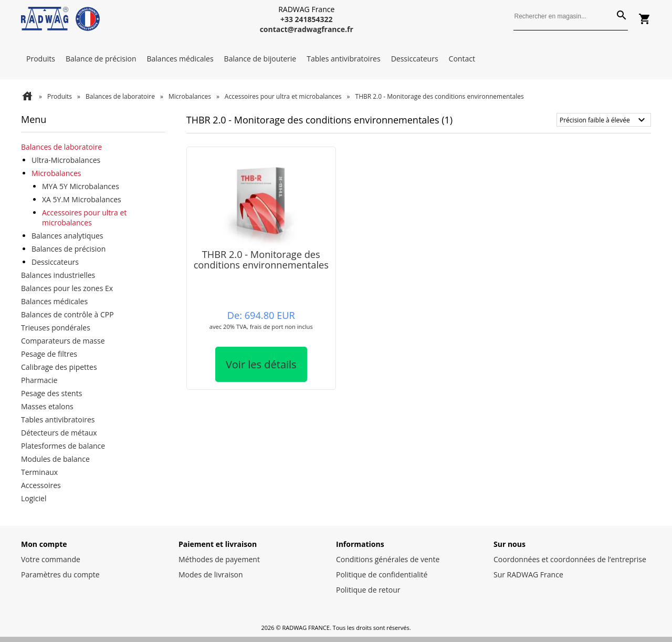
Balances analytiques (67, 236)
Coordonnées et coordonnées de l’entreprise (570, 559)
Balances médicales (180, 59)
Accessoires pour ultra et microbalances (283, 96)
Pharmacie (39, 380)
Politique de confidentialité (382, 574)
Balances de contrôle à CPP (67, 314)
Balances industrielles (58, 275)
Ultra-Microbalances (66, 160)
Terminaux (39, 472)
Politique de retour (368, 590)
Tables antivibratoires (343, 59)
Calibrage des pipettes (59, 367)
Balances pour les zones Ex (67, 288)
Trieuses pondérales (56, 328)
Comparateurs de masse (63, 341)
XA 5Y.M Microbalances (82, 199)
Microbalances (190, 96)
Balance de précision (101, 59)
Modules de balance (55, 459)
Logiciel (34, 498)
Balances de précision (69, 249)
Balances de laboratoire (120, 96)
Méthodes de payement (219, 559)
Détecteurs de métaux (59, 433)
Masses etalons (47, 406)
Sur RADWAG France (528, 574)
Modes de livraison (211, 574)
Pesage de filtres (49, 354)
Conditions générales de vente (388, 559)
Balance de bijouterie (260, 59)
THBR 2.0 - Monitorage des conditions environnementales (261, 259)
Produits (41, 59)
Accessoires (41, 485)
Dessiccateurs (415, 59)
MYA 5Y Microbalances (81, 186)
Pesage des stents (51, 393)
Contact (462, 59)
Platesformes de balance (63, 446)
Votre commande (51, 559)
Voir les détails (261, 364)
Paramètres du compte (60, 574)
